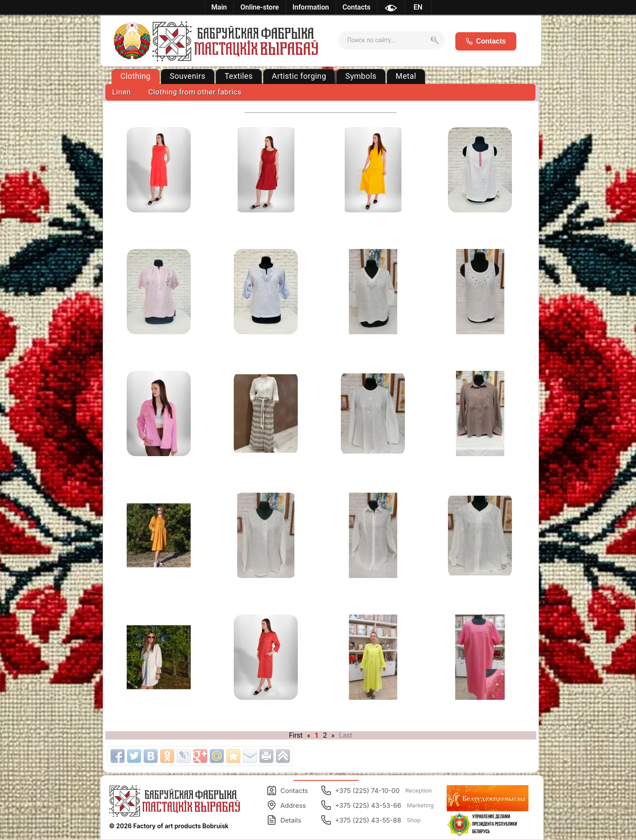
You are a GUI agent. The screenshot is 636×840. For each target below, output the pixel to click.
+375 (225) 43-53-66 (377, 805)
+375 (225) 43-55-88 (371, 820)
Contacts (287, 790)
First (296, 735)
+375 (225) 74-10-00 (376, 790)
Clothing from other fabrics (195, 92)
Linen (122, 92)
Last (346, 735)
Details (284, 820)
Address (286, 805)
